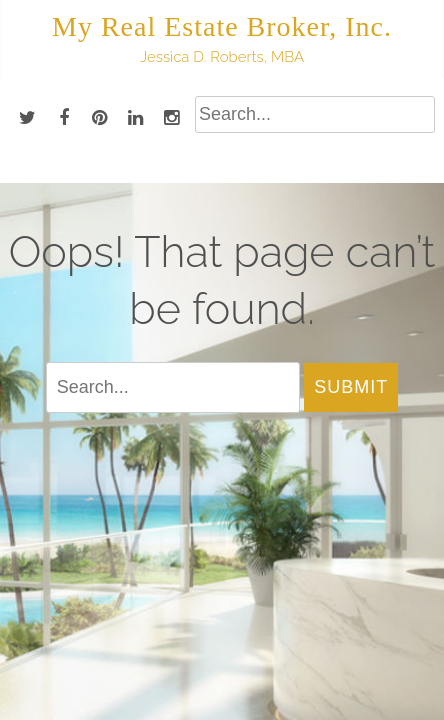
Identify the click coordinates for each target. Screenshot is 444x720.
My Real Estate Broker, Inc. (222, 26)
